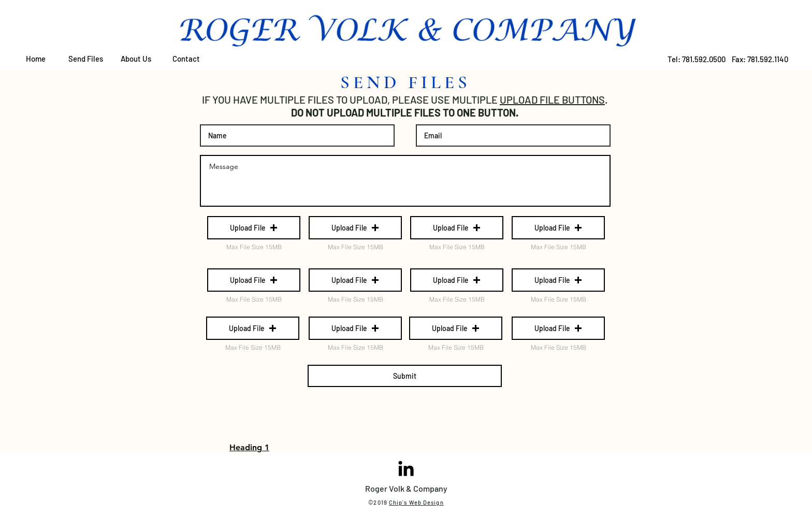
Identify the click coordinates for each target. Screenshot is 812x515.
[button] (254, 228)
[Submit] (405, 376)
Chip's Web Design (416, 502)
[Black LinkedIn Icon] (406, 468)
